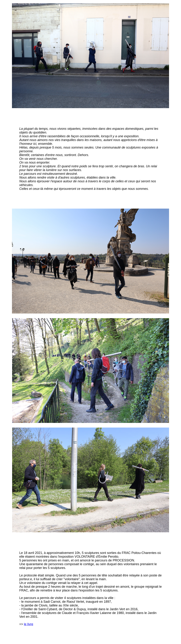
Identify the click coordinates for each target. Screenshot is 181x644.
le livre (29, 624)
